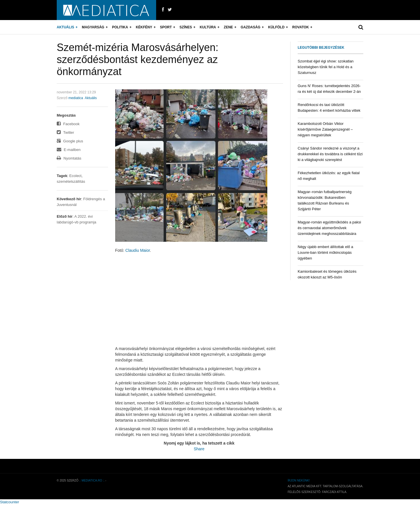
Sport (166, 27)
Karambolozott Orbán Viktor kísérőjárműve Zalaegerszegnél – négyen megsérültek (325, 129)
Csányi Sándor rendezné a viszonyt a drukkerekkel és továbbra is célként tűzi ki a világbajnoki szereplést (330, 154)
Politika (120, 27)
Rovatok (301, 27)
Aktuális (65, 27)
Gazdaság (251, 27)
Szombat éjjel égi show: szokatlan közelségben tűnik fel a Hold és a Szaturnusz (326, 67)
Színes (186, 27)
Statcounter (10, 502)
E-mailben (69, 150)
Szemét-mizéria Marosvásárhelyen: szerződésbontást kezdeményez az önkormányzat (138, 59)
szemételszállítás (71, 181)
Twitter (65, 132)
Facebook (68, 124)
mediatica (76, 98)
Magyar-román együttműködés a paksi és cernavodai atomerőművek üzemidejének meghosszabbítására (329, 228)
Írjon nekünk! (299, 481)
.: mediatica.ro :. (92, 481)
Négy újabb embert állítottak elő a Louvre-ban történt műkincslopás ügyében (325, 252)
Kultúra (208, 27)
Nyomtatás (69, 158)
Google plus (70, 141)
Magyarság (93, 27)
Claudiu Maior (138, 250)
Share (199, 449)
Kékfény (144, 27)
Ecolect (75, 176)
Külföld (276, 27)
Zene (228, 27)
